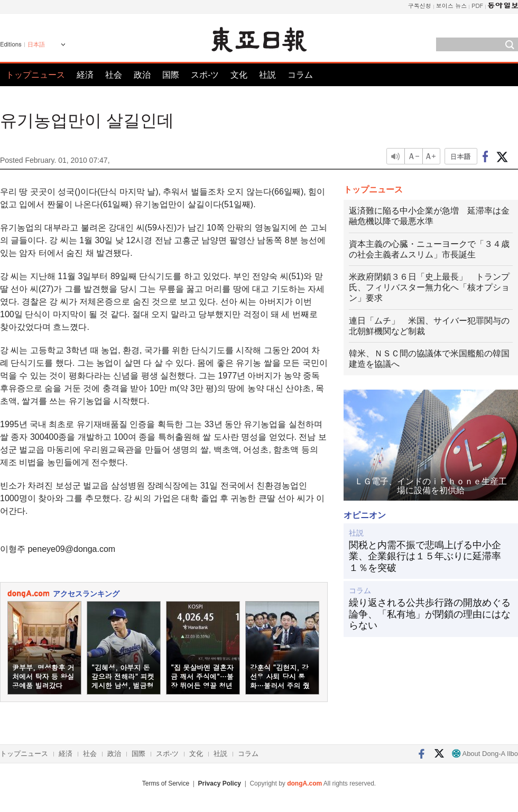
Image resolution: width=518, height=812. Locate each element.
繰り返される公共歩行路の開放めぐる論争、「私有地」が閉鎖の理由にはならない (430, 614)
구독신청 (420, 6)
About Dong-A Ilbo (485, 754)
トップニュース (35, 75)
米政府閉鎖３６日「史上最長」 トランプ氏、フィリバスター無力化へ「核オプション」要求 (429, 287)
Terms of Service (166, 783)
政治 (142, 75)
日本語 (36, 44)
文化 (239, 75)
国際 (171, 75)
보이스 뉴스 (452, 6)
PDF (477, 6)
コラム (300, 75)
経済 (85, 75)
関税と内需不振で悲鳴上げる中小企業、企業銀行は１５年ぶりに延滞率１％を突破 (425, 556)
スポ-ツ (205, 75)
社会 (114, 75)
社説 (267, 75)
